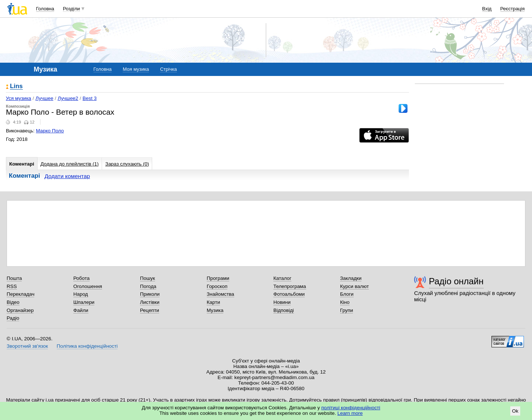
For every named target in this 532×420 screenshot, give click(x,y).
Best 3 (90, 98)
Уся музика (19, 98)
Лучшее (44, 98)
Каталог (282, 278)
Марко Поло (50, 131)
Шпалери (84, 302)
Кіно (345, 302)
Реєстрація (512, 9)
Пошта (14, 278)
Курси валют (354, 286)
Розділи (71, 9)
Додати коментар (67, 176)
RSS (12, 286)
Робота (81, 278)
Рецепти (150, 310)
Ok (515, 411)
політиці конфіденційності (351, 408)
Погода (148, 286)
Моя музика (136, 69)
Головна (45, 9)
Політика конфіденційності (87, 346)
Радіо (13, 318)
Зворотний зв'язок (27, 346)
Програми (218, 278)
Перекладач (20, 294)
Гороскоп (217, 286)
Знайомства (220, 294)
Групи (346, 310)
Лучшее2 (68, 98)
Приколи (150, 294)
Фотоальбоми (289, 294)
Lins (16, 86)
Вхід (487, 9)
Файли (81, 310)
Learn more (350, 413)
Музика (215, 310)
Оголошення (88, 286)
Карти (213, 302)
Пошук (148, 278)
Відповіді (284, 310)
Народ (81, 294)
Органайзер (20, 310)
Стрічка (168, 69)
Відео (13, 302)
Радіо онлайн (456, 281)
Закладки (351, 278)
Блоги (347, 294)
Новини (282, 302)
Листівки (150, 302)
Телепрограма (290, 286)
